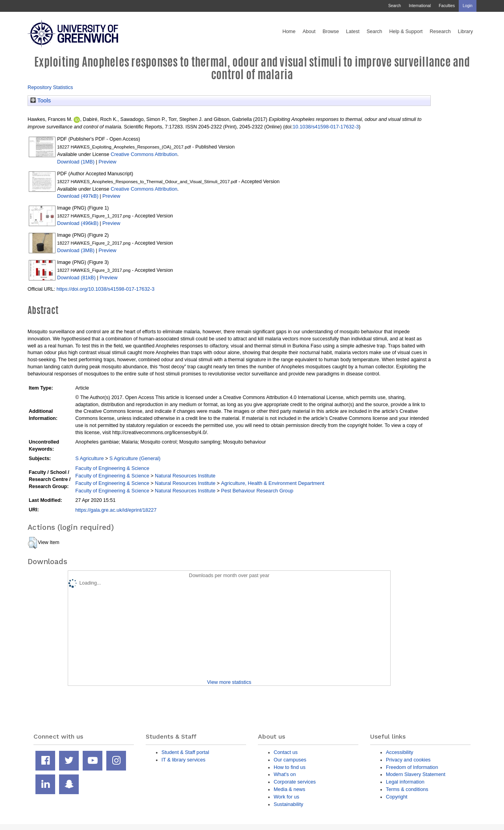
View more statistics (229, 682)
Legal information (405, 782)
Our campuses (290, 760)
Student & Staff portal (185, 752)
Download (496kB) (78, 223)
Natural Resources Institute (185, 476)
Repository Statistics (50, 87)
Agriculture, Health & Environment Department (272, 483)
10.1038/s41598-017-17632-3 (326, 127)
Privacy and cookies (408, 760)
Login (468, 6)
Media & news (289, 789)
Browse (331, 32)
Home (289, 32)
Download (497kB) (78, 196)
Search (395, 6)
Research (440, 32)
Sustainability (288, 804)
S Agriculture (89, 458)
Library (465, 32)
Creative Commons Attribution (144, 154)
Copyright (397, 797)
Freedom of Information (412, 767)
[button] (32, 543)
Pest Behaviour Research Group (257, 491)
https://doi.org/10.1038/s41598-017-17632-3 (105, 289)
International (420, 6)
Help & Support (406, 32)
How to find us (290, 767)
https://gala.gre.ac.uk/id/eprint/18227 (116, 510)
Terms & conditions (407, 789)
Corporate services (295, 782)
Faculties (447, 6)
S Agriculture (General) (135, 458)
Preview (107, 162)
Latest (353, 32)
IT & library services (183, 760)
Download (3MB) (76, 250)
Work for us (286, 797)
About (309, 32)
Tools (41, 100)
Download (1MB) (76, 162)
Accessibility (399, 752)
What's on (285, 774)
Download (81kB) (76, 278)
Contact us (286, 752)
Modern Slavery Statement (416, 774)
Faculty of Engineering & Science (112, 468)
